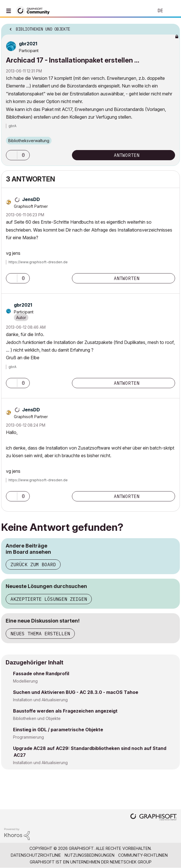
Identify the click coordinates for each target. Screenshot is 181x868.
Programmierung (28, 737)
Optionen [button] (172, 27)
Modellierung (25, 681)
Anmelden (172, 11)
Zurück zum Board (33, 565)
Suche (141, 11)
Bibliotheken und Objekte (37, 718)
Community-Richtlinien (143, 855)
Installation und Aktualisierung (40, 700)
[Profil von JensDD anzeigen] (31, 199)
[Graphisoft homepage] (154, 817)
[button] (12, 155)
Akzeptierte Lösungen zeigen (49, 599)
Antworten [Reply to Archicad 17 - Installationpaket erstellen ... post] (127, 155)
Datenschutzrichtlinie (36, 855)
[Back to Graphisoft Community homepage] (35, 10)
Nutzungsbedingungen (90, 855)
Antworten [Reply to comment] (127, 278)
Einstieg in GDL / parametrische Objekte (58, 730)
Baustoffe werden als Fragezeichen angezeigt (65, 711)
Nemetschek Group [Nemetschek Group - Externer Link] (131, 862)
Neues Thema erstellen (40, 634)
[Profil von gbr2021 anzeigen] (28, 44)
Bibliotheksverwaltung (29, 141)
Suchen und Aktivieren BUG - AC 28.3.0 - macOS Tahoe (76, 692)
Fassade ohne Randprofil (41, 674)
